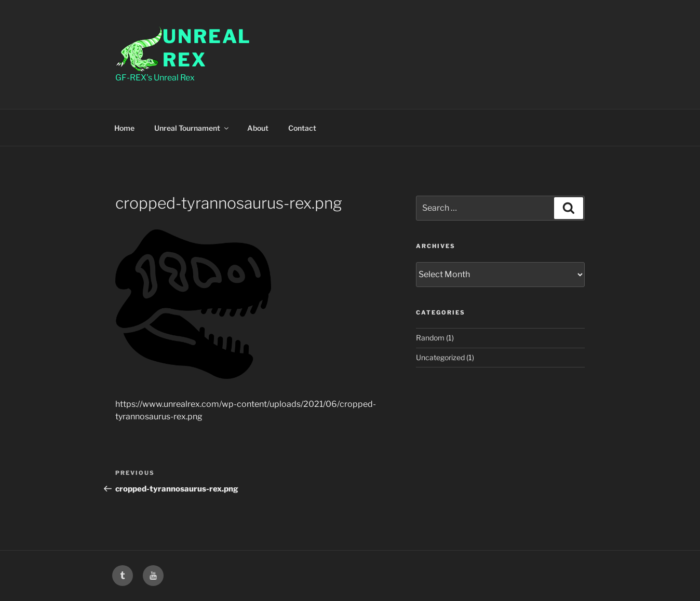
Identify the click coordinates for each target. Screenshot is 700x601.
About (258, 128)
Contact (302, 128)
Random (430, 338)
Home (124, 128)
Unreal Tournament (192, 128)
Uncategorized (440, 357)
